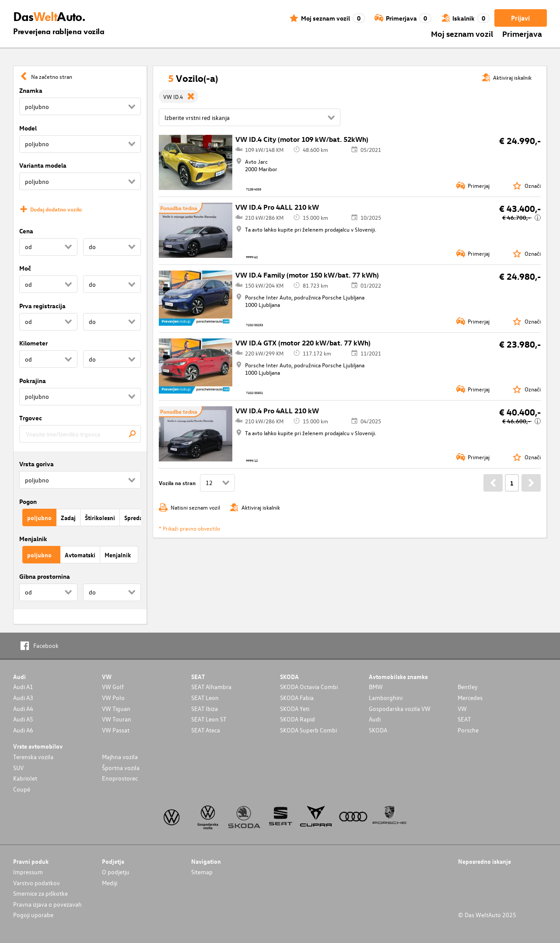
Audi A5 (23, 719)
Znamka (31, 90)
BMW (376, 687)
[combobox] (80, 434)
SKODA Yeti (295, 709)
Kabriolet (25, 778)
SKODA (378, 730)
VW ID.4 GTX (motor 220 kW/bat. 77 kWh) (303, 343)
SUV (18, 768)
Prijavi (520, 18)
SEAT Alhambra (211, 687)
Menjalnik (33, 539)
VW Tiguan (116, 709)
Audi (375, 719)
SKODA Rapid (297, 719)
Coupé (22, 789)
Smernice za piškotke (40, 893)
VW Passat (116, 730)
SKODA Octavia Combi (309, 687)
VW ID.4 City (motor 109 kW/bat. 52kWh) (302, 139)
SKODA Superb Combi (308, 730)
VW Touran (117, 719)
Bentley (468, 687)
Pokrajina (33, 381)
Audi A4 (23, 709)
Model (28, 128)
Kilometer (33, 343)
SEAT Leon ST (209, 719)
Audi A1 (23, 687)
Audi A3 (23, 698)
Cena (26, 231)
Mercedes (470, 698)
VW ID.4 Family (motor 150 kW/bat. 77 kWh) (307, 275)
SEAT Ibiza (205, 709)
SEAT (464, 719)
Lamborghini (386, 698)
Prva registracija (42, 306)
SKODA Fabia (297, 698)
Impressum (28, 872)
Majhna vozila (120, 757)
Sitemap (202, 872)
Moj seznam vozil (462, 33)
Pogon (28, 501)
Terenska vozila (33, 757)
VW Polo (113, 698)
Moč (25, 268)
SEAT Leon (205, 698)
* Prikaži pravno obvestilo (189, 528)
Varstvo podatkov (37, 883)
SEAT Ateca (206, 730)
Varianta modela (43, 165)
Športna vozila (121, 768)
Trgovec (31, 418)
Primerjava (522, 33)
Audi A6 (23, 730)
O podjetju (116, 872)
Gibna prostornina (45, 576)
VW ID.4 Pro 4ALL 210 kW (277, 207)
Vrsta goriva (37, 464)
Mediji (110, 883)
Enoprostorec (120, 778)
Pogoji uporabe (33, 915)
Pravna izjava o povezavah (47, 904)
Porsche (468, 730)
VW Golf (113, 687)
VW (462, 709)
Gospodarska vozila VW (400, 709)
